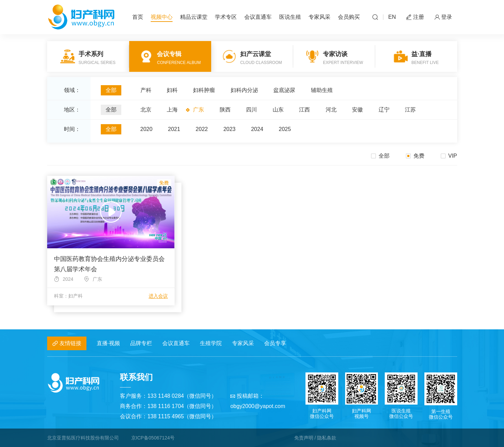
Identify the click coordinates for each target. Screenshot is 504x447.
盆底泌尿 (284, 90)
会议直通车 (258, 17)
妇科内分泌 (244, 90)
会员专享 (275, 343)
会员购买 (349, 17)
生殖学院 (211, 343)
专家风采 (319, 17)
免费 (415, 156)
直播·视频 (108, 343)
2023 (230, 129)
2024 (257, 129)
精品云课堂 (194, 17)
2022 (202, 129)
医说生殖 (290, 17)
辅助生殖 (322, 90)
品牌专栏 (141, 343)
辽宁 (384, 110)
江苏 (410, 110)
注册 (415, 17)
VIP (449, 156)
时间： (72, 129)
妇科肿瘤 (204, 90)
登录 (443, 17)
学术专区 (226, 17)
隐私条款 (327, 438)
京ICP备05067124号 (153, 438)
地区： (72, 110)
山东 (278, 110)
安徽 (357, 110)
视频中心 (162, 17)
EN (392, 17)
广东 (199, 110)
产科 (146, 90)
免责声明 (304, 438)
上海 (172, 110)
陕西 (225, 110)
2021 (174, 129)
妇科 (172, 90)
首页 (138, 17)
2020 (147, 129)
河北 (331, 110)
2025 (285, 129)
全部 (111, 90)
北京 (146, 110)
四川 (251, 110)
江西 (304, 110)
